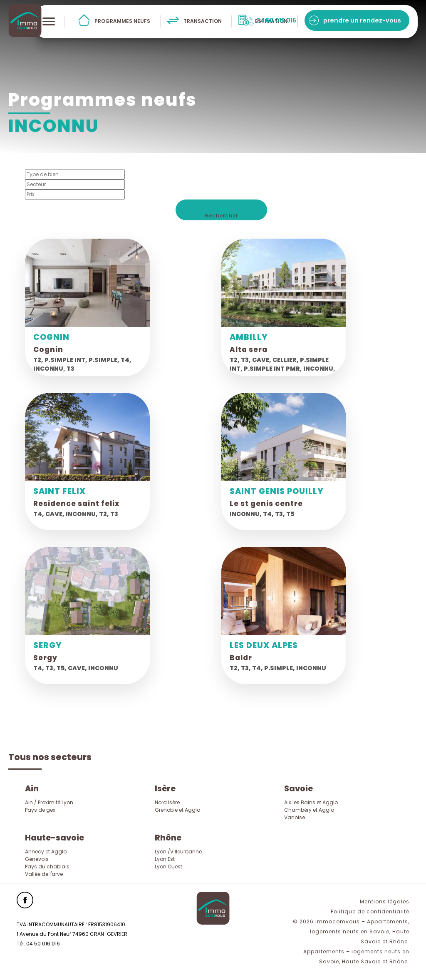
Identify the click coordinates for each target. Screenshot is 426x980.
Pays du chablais (47, 867)
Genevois (37, 859)
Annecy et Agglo (46, 852)
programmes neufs (122, 21)
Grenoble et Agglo (177, 810)
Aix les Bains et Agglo (311, 802)
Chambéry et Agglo (309, 810)
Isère (165, 789)
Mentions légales (385, 901)
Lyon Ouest (168, 867)
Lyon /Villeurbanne (178, 852)
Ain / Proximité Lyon (49, 802)
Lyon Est (165, 859)
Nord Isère (167, 802)
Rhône (168, 838)
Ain (32, 789)
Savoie (298, 789)
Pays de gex (40, 810)
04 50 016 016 (276, 20)
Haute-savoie (54, 838)
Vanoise (295, 817)
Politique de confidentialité (370, 911)
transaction (203, 21)
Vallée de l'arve (44, 874)
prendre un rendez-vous (362, 20)
